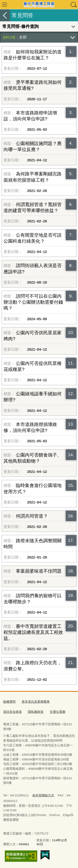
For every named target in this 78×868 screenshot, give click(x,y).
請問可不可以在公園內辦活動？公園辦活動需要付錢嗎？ (33, 302)
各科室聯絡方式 (43, 795)
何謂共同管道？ (32, 516)
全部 (23, 37)
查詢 (73, 5)
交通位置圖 (58, 712)
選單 (5, 5)
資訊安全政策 (12, 712)
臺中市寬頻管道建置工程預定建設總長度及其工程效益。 (33, 632)
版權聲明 (9, 702)
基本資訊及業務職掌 (36, 702)
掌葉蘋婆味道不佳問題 (39, 571)
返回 (5, 15)
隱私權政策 (36, 712)
